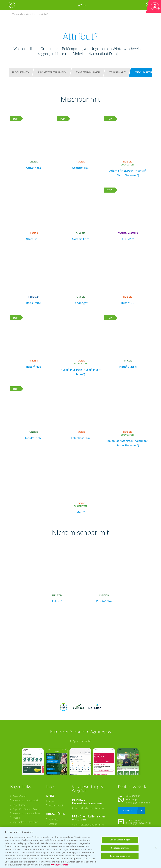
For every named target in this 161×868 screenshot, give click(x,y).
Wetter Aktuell (56, 805)
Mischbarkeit (143, 72)
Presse (16, 818)
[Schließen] (156, 848)
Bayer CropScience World (26, 800)
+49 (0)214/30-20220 (140, 823)
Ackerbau (53, 820)
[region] (80, 848)
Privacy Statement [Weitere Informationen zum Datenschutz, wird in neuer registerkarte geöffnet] (60, 865)
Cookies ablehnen (120, 848)
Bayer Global (19, 796)
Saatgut (52, 824)
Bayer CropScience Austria (26, 809)
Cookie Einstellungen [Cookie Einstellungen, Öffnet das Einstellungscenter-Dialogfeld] (120, 840)
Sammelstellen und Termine (89, 808)
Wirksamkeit (117, 72)
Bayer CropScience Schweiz (27, 813)
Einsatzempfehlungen (52, 72)
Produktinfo (20, 72)
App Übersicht (82, 741)
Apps (51, 801)
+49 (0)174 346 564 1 (140, 803)
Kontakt (127, 810)
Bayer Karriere (20, 805)
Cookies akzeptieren (120, 856)
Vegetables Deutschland (25, 822)
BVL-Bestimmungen (88, 72)
